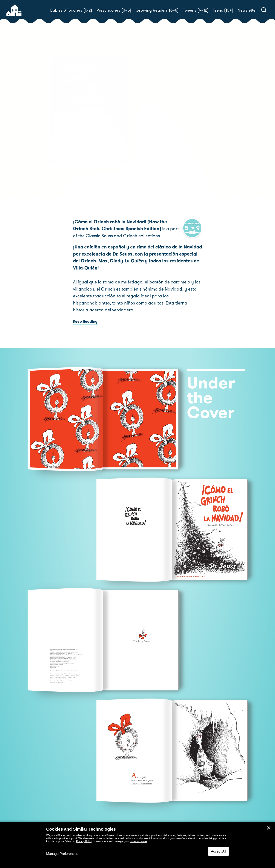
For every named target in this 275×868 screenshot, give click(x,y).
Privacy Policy (84, 841)
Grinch (118, 236)
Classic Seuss (87, 236)
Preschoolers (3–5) (114, 10)
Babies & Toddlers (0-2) (71, 10)
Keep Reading (85, 321)
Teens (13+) (223, 10)
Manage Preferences (62, 854)
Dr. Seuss (165, 155)
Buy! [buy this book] (151, 170)
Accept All (218, 851)
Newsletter (247, 10)
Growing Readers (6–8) (157, 10)
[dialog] (137, 845)
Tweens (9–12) (196, 10)
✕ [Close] (269, 828)
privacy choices (138, 841)
